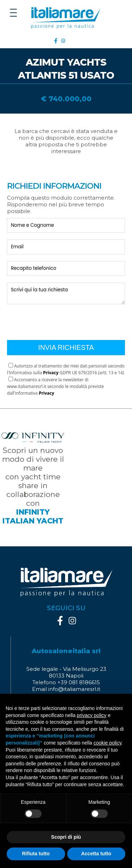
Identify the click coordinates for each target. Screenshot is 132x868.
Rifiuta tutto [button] (36, 854)
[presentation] (61, 320)
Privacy (51, 373)
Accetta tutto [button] (96, 854)
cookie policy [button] (108, 743)
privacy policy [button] (92, 715)
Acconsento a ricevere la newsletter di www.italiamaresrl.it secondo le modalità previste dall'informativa (55, 386)
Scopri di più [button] (66, 837)
